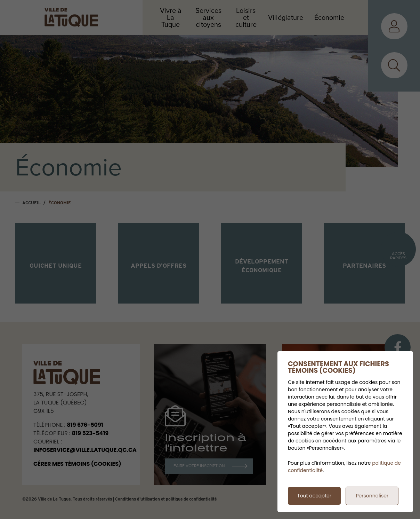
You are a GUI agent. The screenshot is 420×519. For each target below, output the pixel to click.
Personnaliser (372, 496)
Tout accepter (314, 496)
